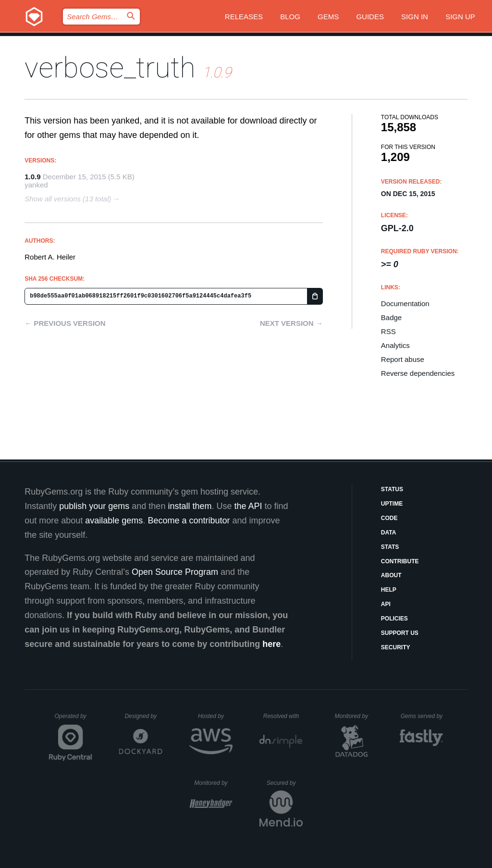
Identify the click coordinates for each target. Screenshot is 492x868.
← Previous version (65, 323)
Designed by (143, 716)
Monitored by (354, 716)
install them (190, 506)
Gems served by (422, 716)
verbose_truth (110, 68)
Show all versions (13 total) (68, 199)
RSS (388, 331)
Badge (391, 317)
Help (389, 590)
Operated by (74, 719)
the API (248, 506)
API (386, 604)
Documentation (405, 304)
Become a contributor (189, 521)
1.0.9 (32, 177)
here (271, 644)
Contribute (400, 561)
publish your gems (94, 506)
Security (396, 647)
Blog (290, 17)
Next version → (291, 323)
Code (389, 518)
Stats (390, 547)
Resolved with (283, 716)
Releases (244, 17)
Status (392, 489)
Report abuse (403, 359)
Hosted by (215, 716)
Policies (394, 619)
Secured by (285, 783)
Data (389, 533)
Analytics (395, 345)
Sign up (460, 17)
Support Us (400, 633)
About (391, 575)
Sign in (415, 17)
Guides (370, 17)
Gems (328, 17)
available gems (114, 521)
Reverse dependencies (418, 373)
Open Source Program (175, 572)
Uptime (392, 504)
